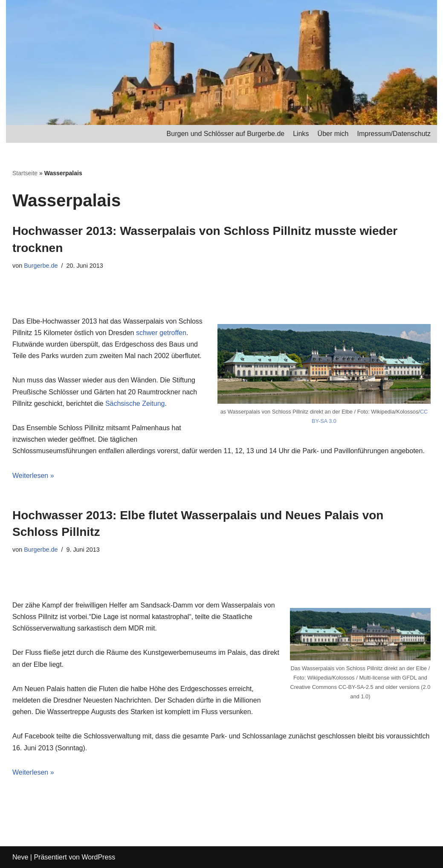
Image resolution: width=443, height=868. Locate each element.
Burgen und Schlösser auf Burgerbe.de (226, 134)
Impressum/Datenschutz (394, 134)
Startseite (25, 173)
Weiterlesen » (33, 476)
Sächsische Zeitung (135, 404)
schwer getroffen (161, 333)
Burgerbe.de (41, 266)
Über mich (333, 134)
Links (301, 134)
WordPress (98, 857)
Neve (20, 857)
